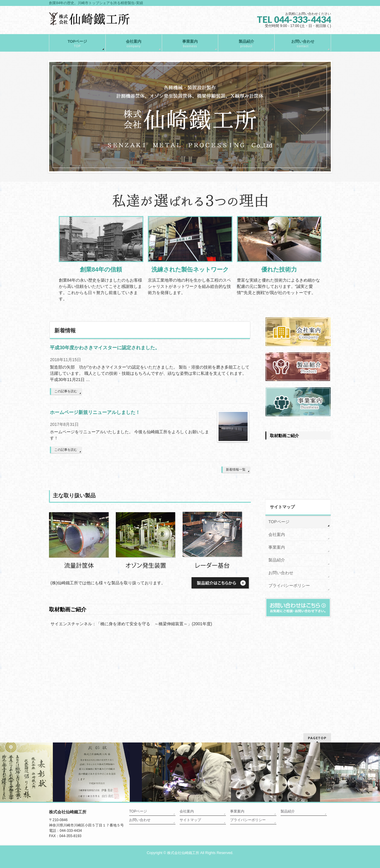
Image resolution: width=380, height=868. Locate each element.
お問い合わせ (281, 573)
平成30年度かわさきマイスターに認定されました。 (105, 348)
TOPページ (279, 522)
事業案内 (277, 547)
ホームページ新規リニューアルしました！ (95, 412)
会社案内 (277, 534)
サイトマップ (190, 820)
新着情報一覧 (236, 469)
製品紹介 (277, 560)
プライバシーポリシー (289, 585)
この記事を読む (66, 391)
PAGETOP (317, 738)
